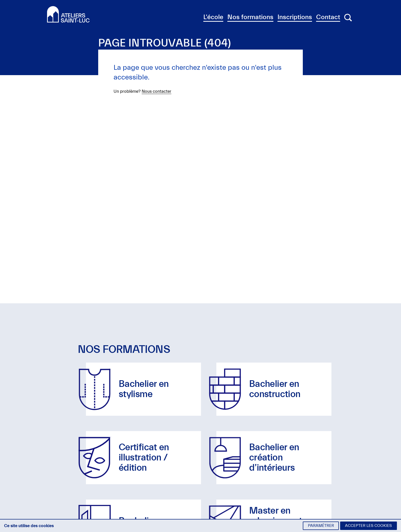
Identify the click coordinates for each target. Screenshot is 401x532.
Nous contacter (157, 91)
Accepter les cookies (368, 526)
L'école (213, 17)
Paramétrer (321, 526)
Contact (328, 17)
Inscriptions (295, 17)
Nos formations (250, 17)
